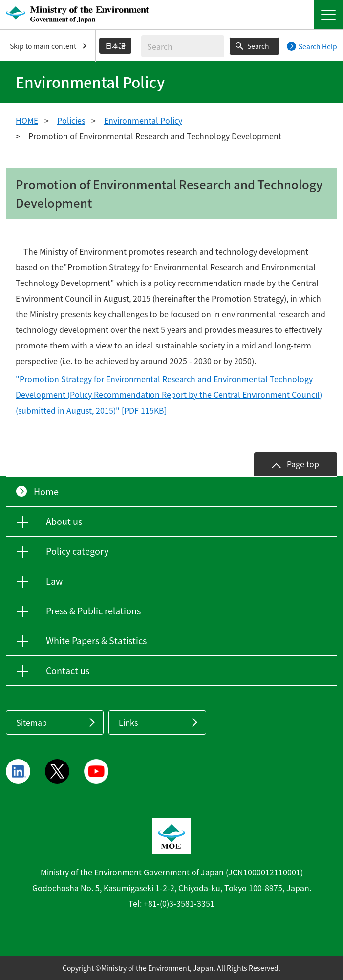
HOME (27, 120)
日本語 (115, 45)
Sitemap (32, 722)
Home (46, 491)
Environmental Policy (143, 120)
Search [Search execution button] (258, 46)
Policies (71, 120)
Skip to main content (43, 46)
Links (128, 722)
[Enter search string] (183, 46)
